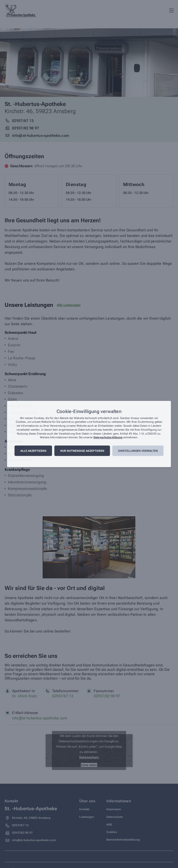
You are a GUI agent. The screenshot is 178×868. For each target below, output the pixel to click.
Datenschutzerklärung (108, 438)
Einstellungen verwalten (138, 451)
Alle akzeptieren (33, 451)
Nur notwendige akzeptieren (82, 451)
